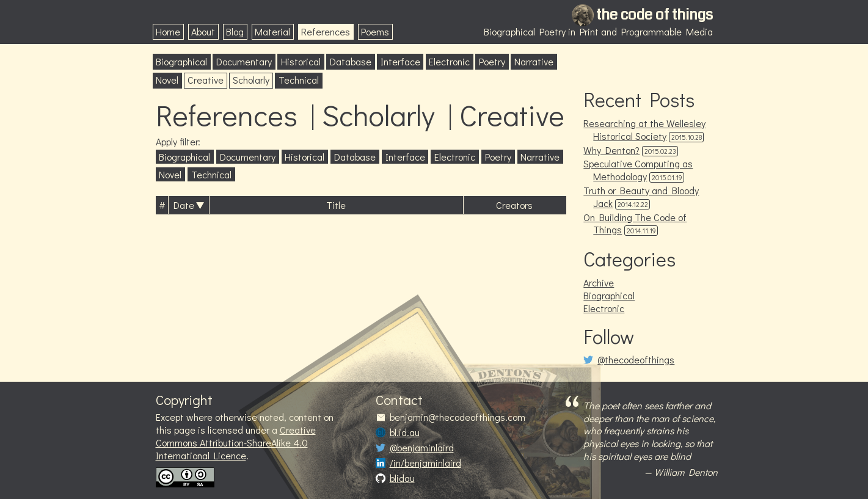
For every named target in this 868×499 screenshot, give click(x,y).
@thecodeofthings (636, 360)
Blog (235, 31)
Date (184, 205)
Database (351, 61)
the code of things (655, 15)
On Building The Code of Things (635, 224)
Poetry (492, 61)
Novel (167, 80)
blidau (402, 478)
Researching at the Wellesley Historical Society (644, 129)
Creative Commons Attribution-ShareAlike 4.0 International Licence (236, 443)
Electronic (449, 61)
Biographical (181, 61)
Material (272, 31)
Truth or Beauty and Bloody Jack (641, 197)
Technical (299, 80)
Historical (301, 61)
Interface (400, 61)
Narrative (534, 61)
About (203, 31)
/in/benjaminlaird (425, 463)
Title (336, 205)
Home (168, 31)
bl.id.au (405, 432)
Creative (206, 80)
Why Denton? (611, 150)
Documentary (244, 61)
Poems (375, 31)
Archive (599, 282)
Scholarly (251, 80)
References (326, 31)
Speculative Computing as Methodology (638, 170)
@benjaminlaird (422, 448)
